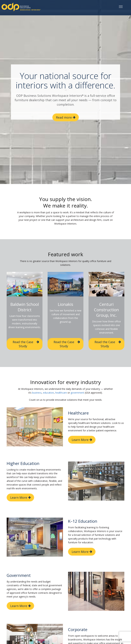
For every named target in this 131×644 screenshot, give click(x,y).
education (48, 393)
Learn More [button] (80, 440)
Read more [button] (64, 117)
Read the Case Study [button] (23, 344)
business (37, 393)
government (77, 393)
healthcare (61, 393)
